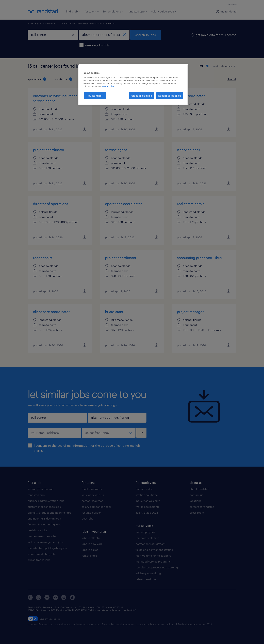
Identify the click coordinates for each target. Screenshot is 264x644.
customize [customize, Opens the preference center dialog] (95, 96)
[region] (133, 85)
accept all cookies (170, 96)
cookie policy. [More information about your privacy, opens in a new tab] (108, 86)
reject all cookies (141, 96)
